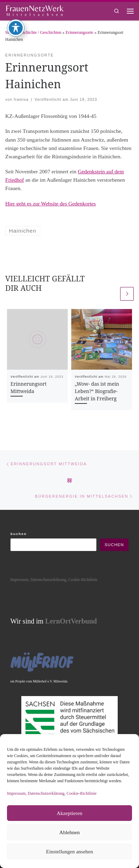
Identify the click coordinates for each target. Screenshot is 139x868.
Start (9, 32)
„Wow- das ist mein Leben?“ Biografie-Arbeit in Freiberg (97, 391)
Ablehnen (69, 832)
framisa (21, 99)
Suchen (19, 534)
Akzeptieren (69, 813)
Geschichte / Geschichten (40, 32)
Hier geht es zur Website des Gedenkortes (50, 203)
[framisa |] (35, 10)
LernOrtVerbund (71, 621)
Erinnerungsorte (79, 32)
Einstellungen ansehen (70, 852)
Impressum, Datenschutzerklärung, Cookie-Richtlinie (52, 793)
